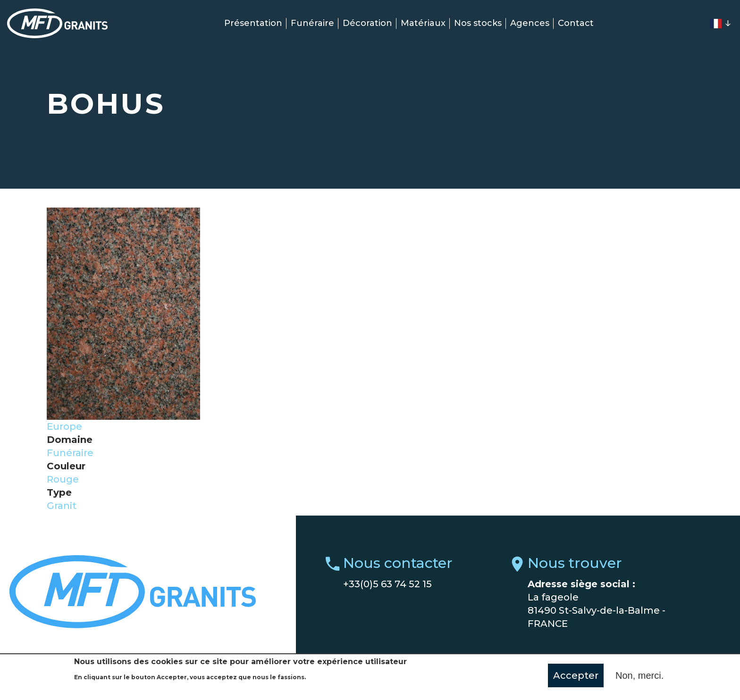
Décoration (367, 23)
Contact (576, 23)
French (715, 24)
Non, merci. (639, 676)
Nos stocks (478, 23)
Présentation (253, 23)
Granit (62, 506)
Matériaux (423, 23)
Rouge (63, 479)
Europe (64, 426)
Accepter (576, 676)
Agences (530, 23)
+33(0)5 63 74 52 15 (387, 584)
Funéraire (312, 23)
